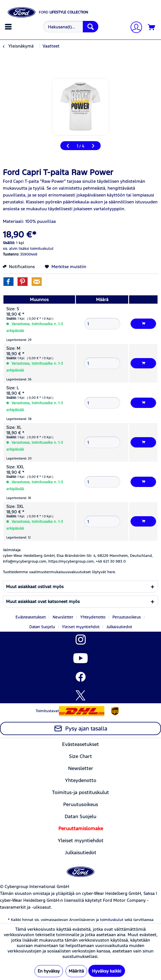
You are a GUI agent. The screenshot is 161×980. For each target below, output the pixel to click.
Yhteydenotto (93, 617)
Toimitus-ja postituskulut (80, 792)
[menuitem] (9, 27)
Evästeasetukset (31, 617)
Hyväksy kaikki (107, 971)
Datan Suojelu (42, 627)
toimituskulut (112, 920)
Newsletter (63, 617)
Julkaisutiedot (119, 627)
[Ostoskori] (152, 28)
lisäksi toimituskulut (36, 249)
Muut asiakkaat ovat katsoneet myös (43, 601)
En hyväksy (49, 971)
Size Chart (80, 756)
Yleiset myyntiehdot (81, 627)
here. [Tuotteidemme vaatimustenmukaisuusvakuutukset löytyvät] (112, 572)
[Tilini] (134, 28)
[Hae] (91, 27)
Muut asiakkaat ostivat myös (35, 587)
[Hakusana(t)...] (71, 27)
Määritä (76, 971)
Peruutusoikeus (127, 617)
